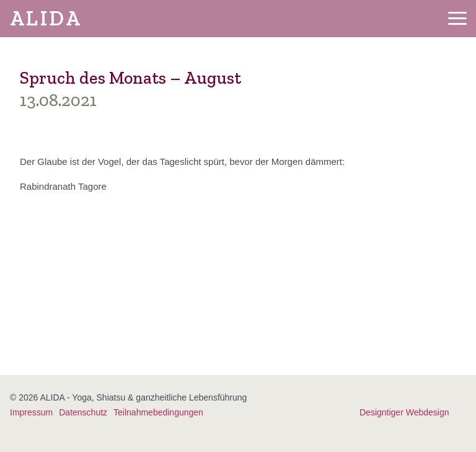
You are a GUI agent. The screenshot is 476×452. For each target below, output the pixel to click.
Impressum (31, 412)
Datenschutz (83, 412)
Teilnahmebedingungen (158, 412)
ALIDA (46, 18)
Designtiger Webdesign (404, 412)
